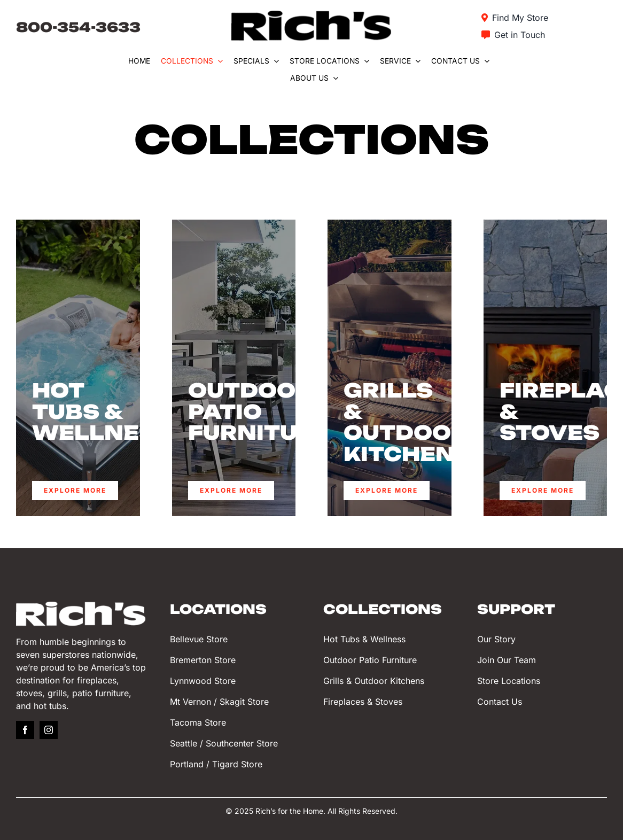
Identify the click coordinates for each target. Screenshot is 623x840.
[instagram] (49, 730)
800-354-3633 (78, 27)
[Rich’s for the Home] (311, 15)
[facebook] (25, 730)
